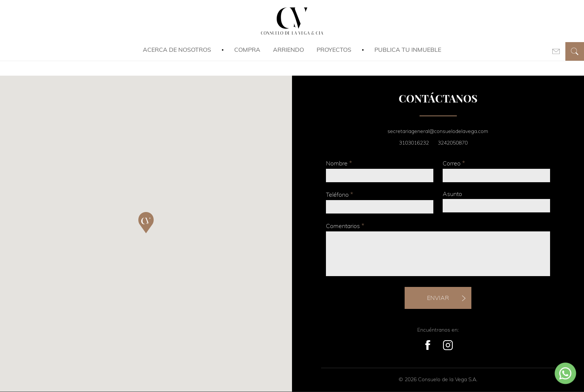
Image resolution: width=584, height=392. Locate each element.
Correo (454, 163)
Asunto (452, 194)
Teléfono (340, 194)
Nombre (339, 163)
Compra (247, 50)
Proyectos (334, 50)
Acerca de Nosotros (177, 50)
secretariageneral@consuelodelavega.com (438, 131)
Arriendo (288, 50)
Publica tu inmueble (408, 50)
